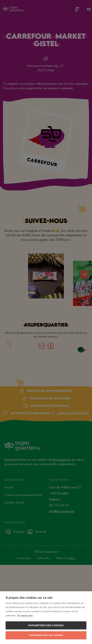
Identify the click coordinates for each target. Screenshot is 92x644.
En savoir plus (25, 615)
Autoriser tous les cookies (46, 635)
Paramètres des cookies (46, 625)
